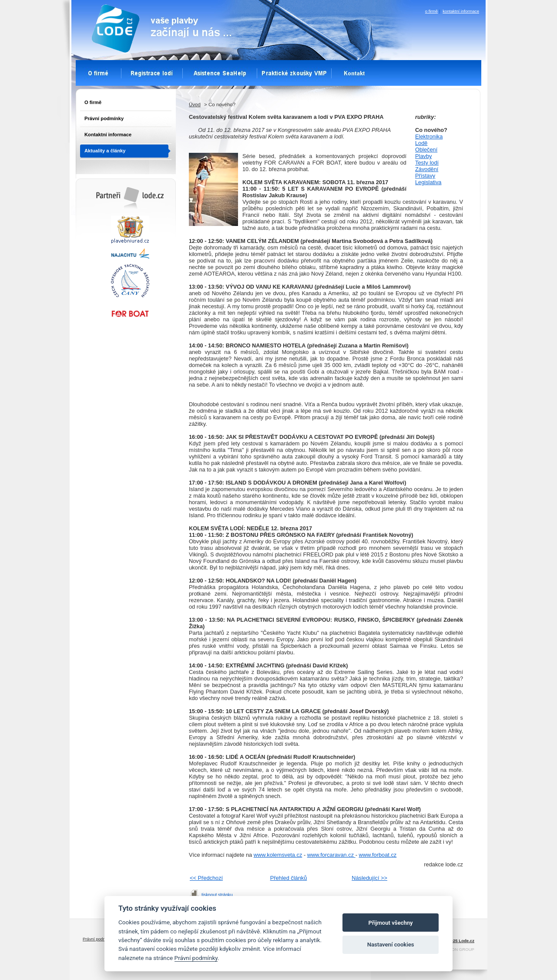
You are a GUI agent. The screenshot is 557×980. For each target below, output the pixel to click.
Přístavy (425, 176)
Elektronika (429, 136)
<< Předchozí (206, 878)
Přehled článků (289, 878)
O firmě (93, 102)
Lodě (421, 143)
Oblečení (426, 150)
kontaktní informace (461, 11)
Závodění (427, 169)
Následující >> (369, 878)
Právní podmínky (104, 118)
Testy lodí (427, 163)
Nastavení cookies (391, 945)
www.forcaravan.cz (331, 855)
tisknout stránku (217, 895)
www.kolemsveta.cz (278, 855)
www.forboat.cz (377, 855)
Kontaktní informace (108, 135)
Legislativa (428, 182)
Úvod (195, 104)
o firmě (431, 11)
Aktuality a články (105, 151)
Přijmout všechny (391, 923)
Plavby (423, 156)
